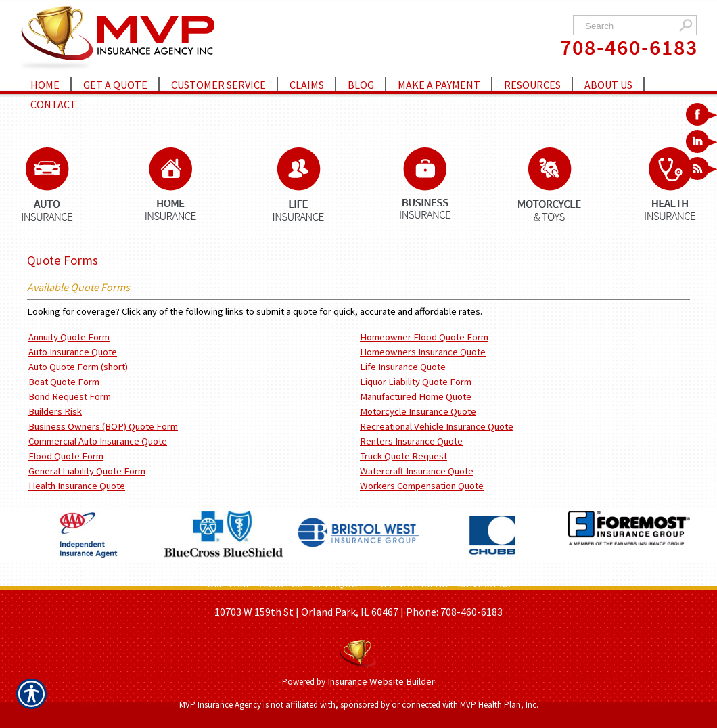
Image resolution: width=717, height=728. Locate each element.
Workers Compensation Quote (422, 486)
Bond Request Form (70, 396)
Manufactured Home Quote (416, 396)
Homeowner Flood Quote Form (424, 337)
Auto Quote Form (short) (78, 367)
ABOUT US (281, 584)
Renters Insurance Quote (411, 441)
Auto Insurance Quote (73, 352)
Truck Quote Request (403, 456)
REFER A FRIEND (413, 584)
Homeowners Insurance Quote (423, 352)
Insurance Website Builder (381, 681)
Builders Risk (55, 411)
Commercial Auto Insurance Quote (98, 441)
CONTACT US (484, 584)
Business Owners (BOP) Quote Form (103, 426)
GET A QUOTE (340, 584)
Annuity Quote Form (69, 337)
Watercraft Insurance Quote (417, 471)
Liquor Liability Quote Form (416, 382)
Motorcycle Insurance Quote (418, 411)
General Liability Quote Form (87, 471)
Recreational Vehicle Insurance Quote (437, 426)
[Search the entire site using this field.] (627, 26)
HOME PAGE (226, 584)
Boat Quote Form (64, 382)
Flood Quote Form (66, 456)
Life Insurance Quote (403, 367)
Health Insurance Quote (77, 486)
